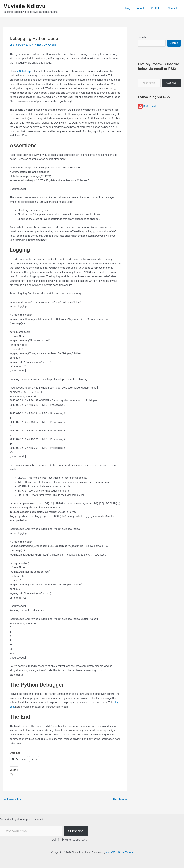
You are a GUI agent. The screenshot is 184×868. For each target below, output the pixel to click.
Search (142, 37)
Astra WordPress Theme (119, 853)
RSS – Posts (148, 106)
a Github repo (25, 71)
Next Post (120, 800)
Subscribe (171, 83)
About (145, 8)
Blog (134, 8)
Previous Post (13, 800)
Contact (173, 8)
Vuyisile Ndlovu (24, 6)
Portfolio (159, 8)
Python (38, 45)
